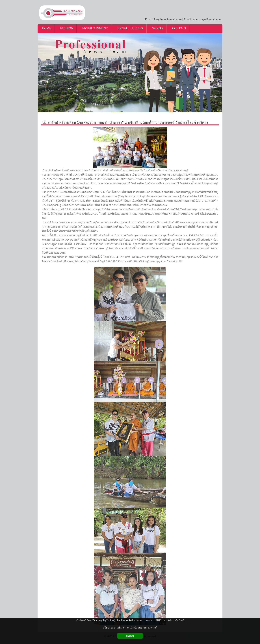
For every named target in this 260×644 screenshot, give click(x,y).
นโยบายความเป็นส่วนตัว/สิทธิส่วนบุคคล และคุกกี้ (130, 628)
